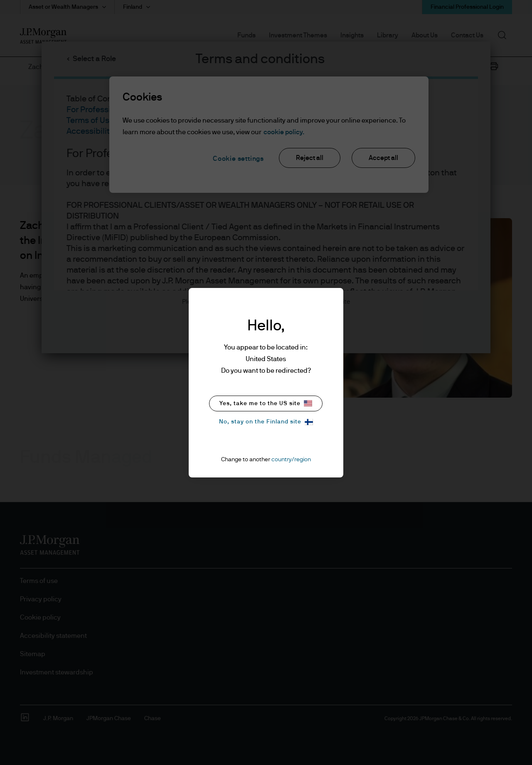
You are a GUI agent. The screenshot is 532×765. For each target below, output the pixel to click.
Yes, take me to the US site (266, 403)
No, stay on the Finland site (266, 422)
